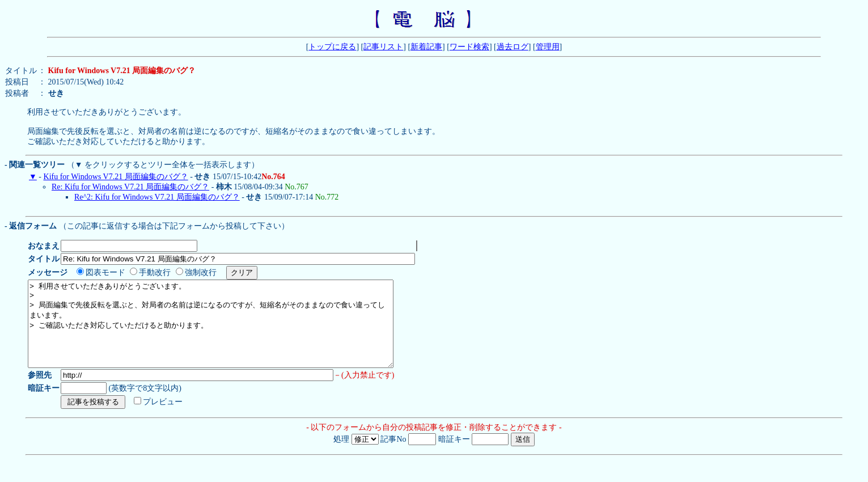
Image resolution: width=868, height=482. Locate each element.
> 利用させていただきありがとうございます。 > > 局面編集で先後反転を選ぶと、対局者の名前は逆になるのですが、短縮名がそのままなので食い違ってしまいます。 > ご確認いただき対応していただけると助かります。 (233, 337)
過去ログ (513, 47)
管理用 (548, 47)
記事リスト (383, 47)
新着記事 (426, 47)
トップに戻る (332, 47)
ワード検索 (469, 47)
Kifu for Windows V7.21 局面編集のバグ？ (116, 182)
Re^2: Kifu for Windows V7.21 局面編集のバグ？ (157, 202)
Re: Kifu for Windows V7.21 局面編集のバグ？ (130, 192)
